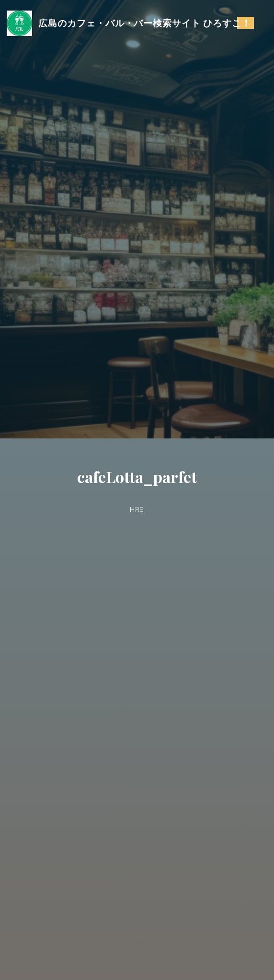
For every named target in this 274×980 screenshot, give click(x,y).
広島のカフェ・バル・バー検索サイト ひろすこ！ (145, 23)
